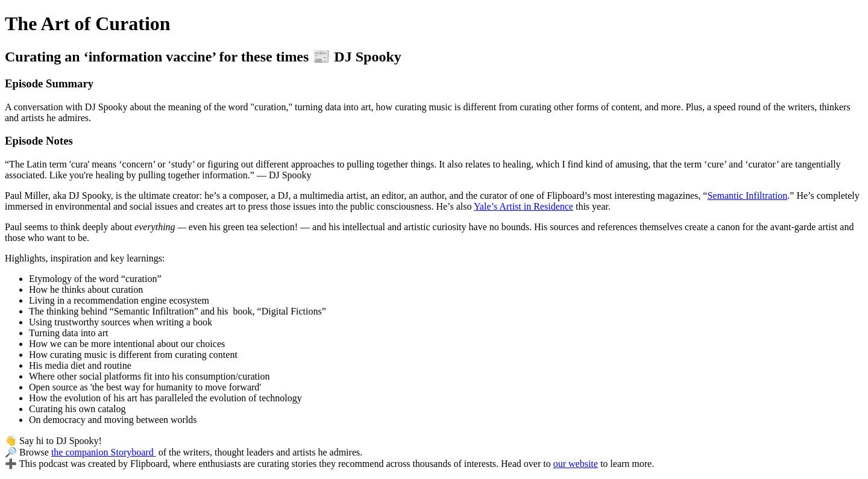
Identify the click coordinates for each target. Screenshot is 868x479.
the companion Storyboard (104, 452)
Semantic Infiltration (747, 196)
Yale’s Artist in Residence (524, 206)
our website (576, 464)
